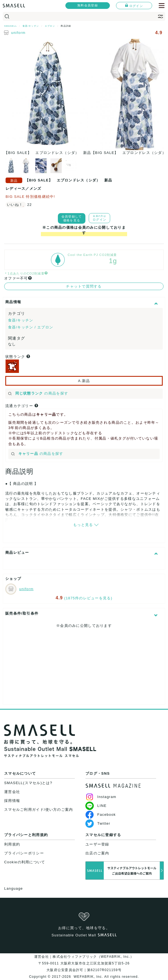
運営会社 (12, 792)
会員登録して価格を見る (72, 218)
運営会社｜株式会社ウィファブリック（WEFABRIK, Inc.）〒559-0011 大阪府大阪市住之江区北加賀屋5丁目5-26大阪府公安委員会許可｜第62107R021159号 (84, 963)
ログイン (134, 6)
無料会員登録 (88, 5)
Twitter (98, 823)
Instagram (101, 797)
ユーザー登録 (97, 844)
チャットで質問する (84, 286)
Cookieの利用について (25, 862)
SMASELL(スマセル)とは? (28, 783)
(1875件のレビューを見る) (88, 598)
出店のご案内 (97, 853)
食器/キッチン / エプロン (31, 327)
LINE (96, 806)
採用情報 (12, 801)
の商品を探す (38, 393)
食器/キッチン (21, 320)
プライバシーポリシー (24, 853)
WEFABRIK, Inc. (88, 977)
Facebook (101, 815)
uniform (18, 33)
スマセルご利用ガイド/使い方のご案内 (39, 810)
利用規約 (12, 844)
